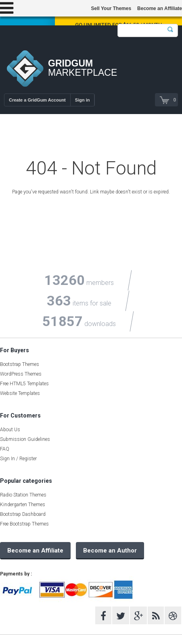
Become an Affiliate (160, 8)
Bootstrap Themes (20, 364)
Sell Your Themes (111, 8)
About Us (10, 430)
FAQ (5, 449)
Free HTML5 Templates (24, 384)
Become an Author (110, 551)
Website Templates (20, 393)
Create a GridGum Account (37, 100)
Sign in (83, 100)
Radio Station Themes (23, 495)
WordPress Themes (21, 374)
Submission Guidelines (25, 439)
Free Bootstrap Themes (24, 524)
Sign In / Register (18, 459)
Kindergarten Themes (23, 505)
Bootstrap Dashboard (23, 514)
